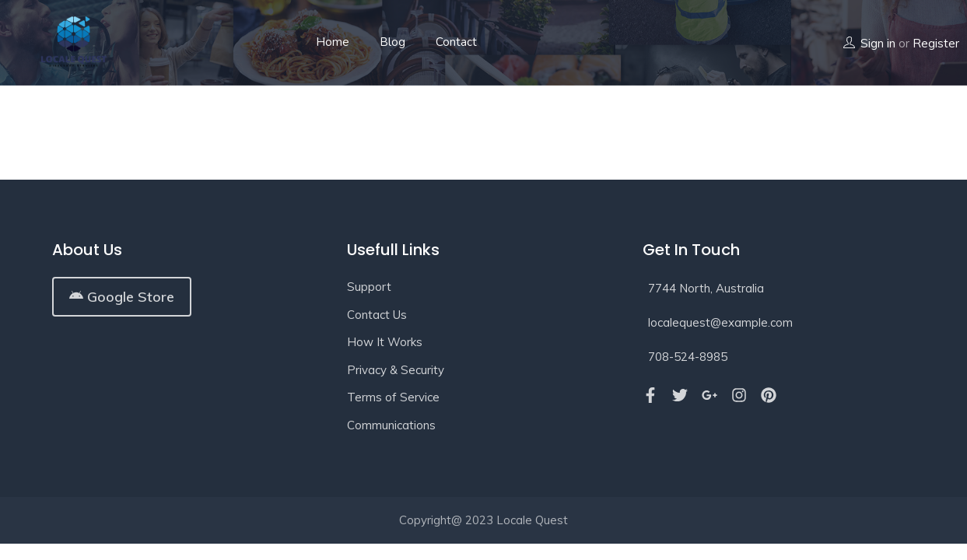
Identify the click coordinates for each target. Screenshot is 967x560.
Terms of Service (393, 397)
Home (333, 42)
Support (369, 287)
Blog (392, 42)
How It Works (385, 342)
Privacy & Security (396, 370)
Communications (391, 425)
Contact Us (377, 315)
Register (936, 43)
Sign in (878, 43)
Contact (456, 42)
